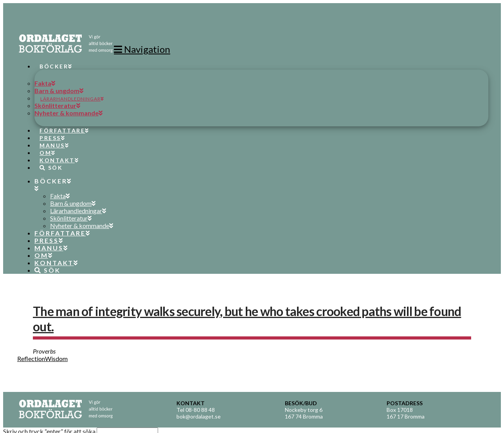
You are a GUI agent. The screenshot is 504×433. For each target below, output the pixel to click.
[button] (142, 49)
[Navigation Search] (48, 160)
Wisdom (56, 358)
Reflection (31, 358)
